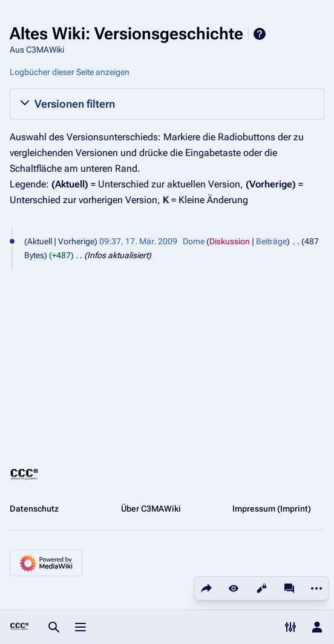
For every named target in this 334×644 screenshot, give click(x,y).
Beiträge (271, 241)
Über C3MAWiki (151, 509)
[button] (167, 104)
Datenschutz (34, 509)
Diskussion (230, 241)
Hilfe (260, 34)
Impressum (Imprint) (272, 509)
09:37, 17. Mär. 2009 (138, 241)
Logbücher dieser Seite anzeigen (70, 72)
